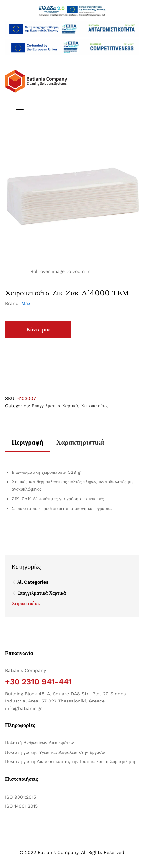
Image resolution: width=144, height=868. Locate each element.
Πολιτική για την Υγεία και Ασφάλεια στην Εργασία (55, 752)
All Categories (33, 582)
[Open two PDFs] (72, 47)
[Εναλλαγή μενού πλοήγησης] (18, 110)
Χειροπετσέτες (95, 406)
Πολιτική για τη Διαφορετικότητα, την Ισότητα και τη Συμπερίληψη (70, 761)
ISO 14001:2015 (21, 806)
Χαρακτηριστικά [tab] (80, 442)
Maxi (27, 303)
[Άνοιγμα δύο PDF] (72, 29)
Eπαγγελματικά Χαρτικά (55, 406)
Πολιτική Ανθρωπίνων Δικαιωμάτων (39, 743)
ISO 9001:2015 (20, 797)
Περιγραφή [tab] (27, 442)
